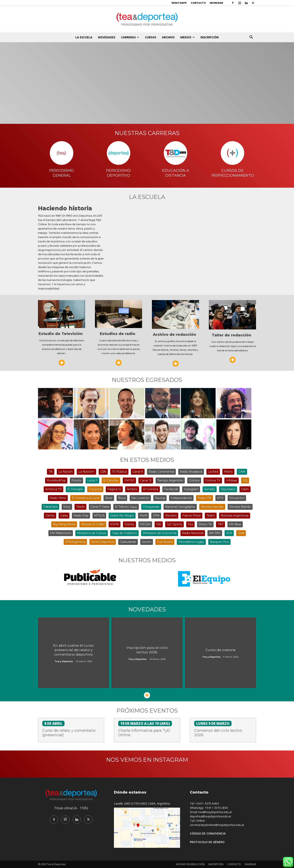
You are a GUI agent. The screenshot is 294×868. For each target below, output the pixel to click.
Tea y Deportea (64, 661)
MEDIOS (187, 37)
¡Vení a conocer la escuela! (147, 80)
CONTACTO (198, 3)
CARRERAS (130, 37)
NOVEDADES (107, 37)
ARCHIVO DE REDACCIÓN (190, 864)
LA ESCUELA (84, 37)
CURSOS (151, 37)
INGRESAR (216, 3)
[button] (251, 38)
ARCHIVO (168, 37)
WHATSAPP (179, 3)
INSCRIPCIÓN (210, 37)
